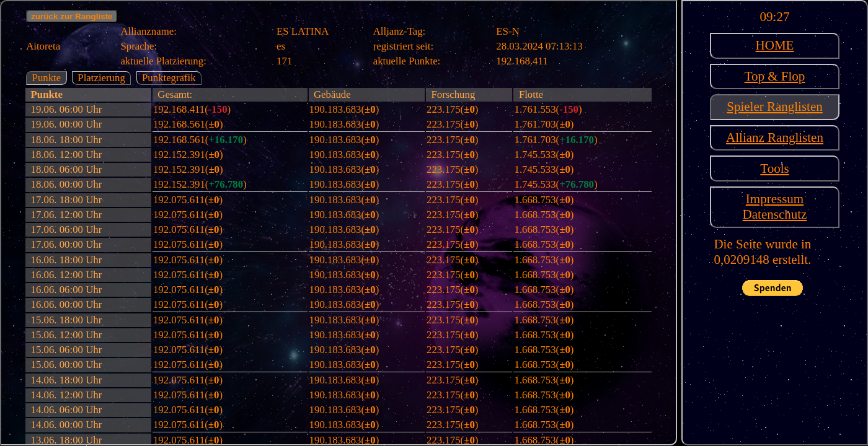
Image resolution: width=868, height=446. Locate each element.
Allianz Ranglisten (775, 138)
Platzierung (101, 78)
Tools (774, 168)
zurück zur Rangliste (72, 16)
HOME (775, 45)
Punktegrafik (169, 78)
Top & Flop (775, 76)
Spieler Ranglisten (775, 107)
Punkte (47, 78)
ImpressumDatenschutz (775, 207)
